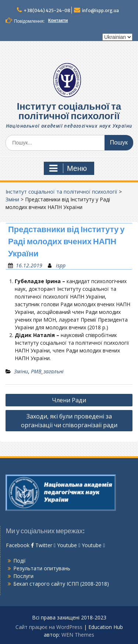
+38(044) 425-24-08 (47, 10)
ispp (61, 265)
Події (20, 561)
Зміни (12, 199)
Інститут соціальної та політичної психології (69, 111)
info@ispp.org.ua (100, 10)
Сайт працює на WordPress (49, 627)
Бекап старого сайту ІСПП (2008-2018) (61, 584)
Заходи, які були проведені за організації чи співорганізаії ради (69, 421)
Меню (68, 168)
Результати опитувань (42, 568)
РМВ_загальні (47, 371)
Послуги (23, 576)
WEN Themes (78, 635)
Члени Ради (69, 400)
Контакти (58, 20)
